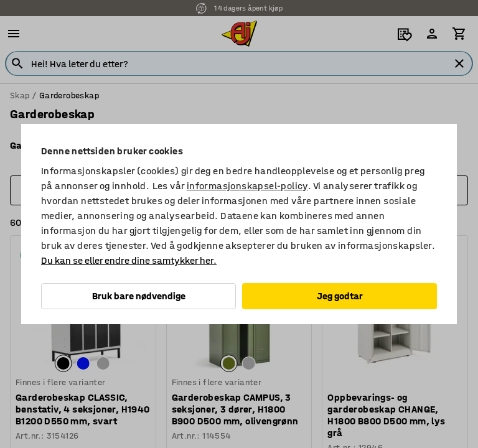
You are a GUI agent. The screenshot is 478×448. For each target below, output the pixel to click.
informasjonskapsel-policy (247, 186)
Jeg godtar (340, 296)
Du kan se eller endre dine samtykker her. (129, 260)
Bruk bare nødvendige (139, 296)
